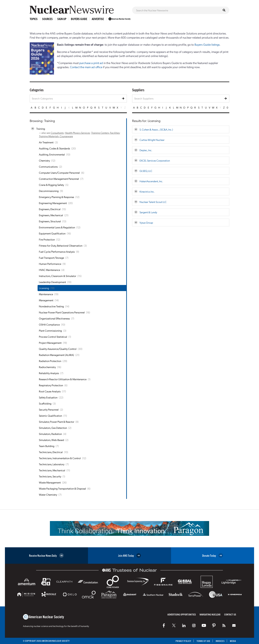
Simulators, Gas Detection (53, 428)
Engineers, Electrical (50, 209)
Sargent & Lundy (148, 212)
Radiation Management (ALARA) (56, 355)
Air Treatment (46, 142)
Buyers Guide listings (207, 44)
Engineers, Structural (50, 221)
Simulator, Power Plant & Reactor (57, 422)
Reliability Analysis (49, 373)
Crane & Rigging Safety (51, 185)
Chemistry (44, 160)
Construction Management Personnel (59, 179)
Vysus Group (146, 223)
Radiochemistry (47, 367)
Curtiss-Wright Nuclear (152, 140)
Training (41, 129)
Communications (48, 167)
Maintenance (46, 294)
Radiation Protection (50, 361)
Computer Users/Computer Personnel (59, 173)
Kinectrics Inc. (147, 191)
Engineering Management (53, 203)
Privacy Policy (183, 641)
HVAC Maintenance (49, 270)
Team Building (47, 446)
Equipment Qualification (52, 233)
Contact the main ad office (86, 67)
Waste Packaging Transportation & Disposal (62, 488)
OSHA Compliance (49, 324)
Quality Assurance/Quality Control (58, 349)
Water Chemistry (48, 495)
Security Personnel (49, 409)
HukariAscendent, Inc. (151, 181)
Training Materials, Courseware (56, 136)
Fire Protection (47, 239)
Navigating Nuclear (210, 614)
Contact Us (230, 614)
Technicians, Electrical (51, 452)
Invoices (220, 641)
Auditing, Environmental (52, 154)
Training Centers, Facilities (105, 133)
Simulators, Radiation (50, 434)
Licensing (44, 288)
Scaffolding (45, 403)
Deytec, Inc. (146, 150)
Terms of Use (203, 641)
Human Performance (50, 264)
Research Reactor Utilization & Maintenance (63, 379)
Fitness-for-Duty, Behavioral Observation (61, 246)
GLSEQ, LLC (146, 171)
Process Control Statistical (53, 337)
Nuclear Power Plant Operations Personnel (62, 312)
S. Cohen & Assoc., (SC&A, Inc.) (156, 129)
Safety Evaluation (48, 397)
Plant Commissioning (50, 331)
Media (233, 641)
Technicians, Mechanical (52, 470)
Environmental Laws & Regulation (57, 227)
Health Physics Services (77, 133)
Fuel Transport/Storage (51, 258)
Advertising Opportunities (182, 614)
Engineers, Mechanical (51, 215)
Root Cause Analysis (50, 391)
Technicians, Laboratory (52, 464)
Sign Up (62, 19)
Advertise (98, 19)
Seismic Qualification (50, 416)
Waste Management (50, 482)
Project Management (50, 343)
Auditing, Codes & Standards (54, 148)
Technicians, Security (50, 476)
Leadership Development (52, 282)
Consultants (57, 133)
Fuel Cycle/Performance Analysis (57, 252)
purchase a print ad (91, 63)
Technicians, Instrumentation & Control (60, 458)
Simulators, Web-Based (51, 440)
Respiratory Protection (51, 385)
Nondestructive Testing (51, 306)
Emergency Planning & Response (56, 197)
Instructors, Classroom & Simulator (58, 276)
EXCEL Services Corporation (155, 160)
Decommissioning (49, 191)
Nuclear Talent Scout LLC (153, 202)
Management (46, 300)
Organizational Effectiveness (54, 318)
